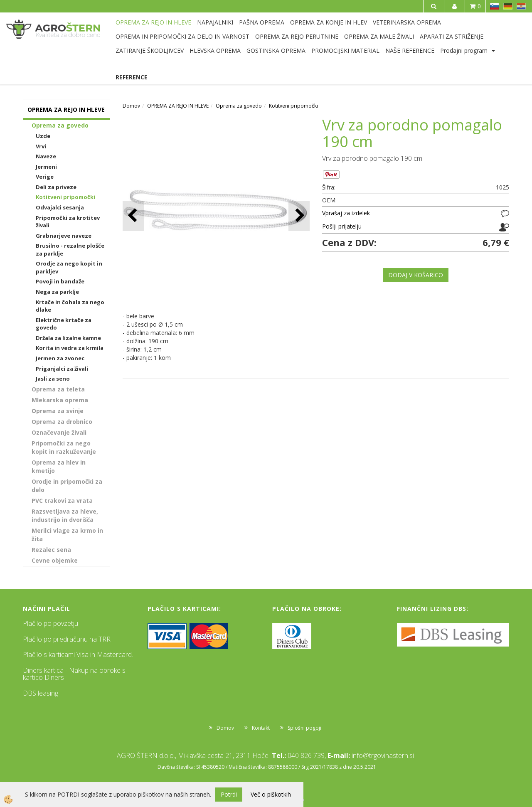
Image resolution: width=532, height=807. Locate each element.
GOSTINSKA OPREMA (276, 50)
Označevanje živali (59, 432)
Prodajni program (464, 50)
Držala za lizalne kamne (68, 338)
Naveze (46, 156)
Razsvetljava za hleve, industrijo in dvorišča (65, 515)
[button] (299, 216)
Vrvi (41, 146)
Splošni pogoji (304, 728)
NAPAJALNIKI (215, 22)
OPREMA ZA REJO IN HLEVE (153, 22)
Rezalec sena (51, 550)
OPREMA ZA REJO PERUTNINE (297, 36)
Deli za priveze (56, 187)
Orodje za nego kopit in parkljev (69, 267)
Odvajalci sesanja (60, 207)
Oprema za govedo (60, 125)
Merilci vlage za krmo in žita (67, 535)
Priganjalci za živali (62, 369)
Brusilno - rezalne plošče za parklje (70, 250)
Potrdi (229, 794)
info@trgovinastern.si (383, 755)
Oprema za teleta (58, 389)
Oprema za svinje (58, 411)
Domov (131, 106)
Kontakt (261, 728)
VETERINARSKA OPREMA (407, 22)
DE (508, 6)
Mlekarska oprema (60, 400)
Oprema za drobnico (62, 422)
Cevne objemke (55, 560)
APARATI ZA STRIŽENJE (452, 36)
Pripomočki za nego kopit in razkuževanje (64, 447)
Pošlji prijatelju (342, 226)
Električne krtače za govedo (64, 324)
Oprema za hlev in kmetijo (59, 466)
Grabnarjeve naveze (64, 236)
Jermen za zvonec (60, 358)
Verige (45, 177)
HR (521, 6)
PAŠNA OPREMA (262, 22)
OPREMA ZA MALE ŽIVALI (379, 36)
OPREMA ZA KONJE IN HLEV (329, 22)
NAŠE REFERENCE (410, 50)
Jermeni (46, 167)
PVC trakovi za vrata (62, 501)
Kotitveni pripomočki (65, 197)
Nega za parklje (57, 292)
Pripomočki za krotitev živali (68, 222)
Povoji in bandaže (60, 281)
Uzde (43, 136)
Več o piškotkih (271, 794)
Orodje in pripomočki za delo (67, 486)
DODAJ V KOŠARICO (416, 275)
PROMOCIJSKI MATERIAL (345, 50)
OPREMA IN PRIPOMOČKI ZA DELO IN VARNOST (182, 36)
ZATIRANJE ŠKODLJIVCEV (150, 50)
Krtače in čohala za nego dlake (70, 306)
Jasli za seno (53, 379)
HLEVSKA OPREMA (215, 50)
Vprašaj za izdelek (346, 213)
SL (495, 6)
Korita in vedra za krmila (70, 348)
